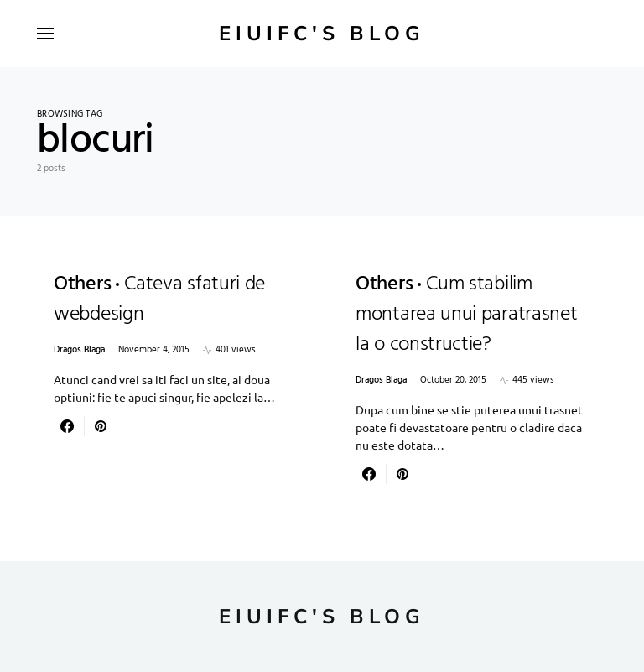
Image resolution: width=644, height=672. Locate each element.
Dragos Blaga (79, 350)
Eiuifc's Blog (322, 34)
